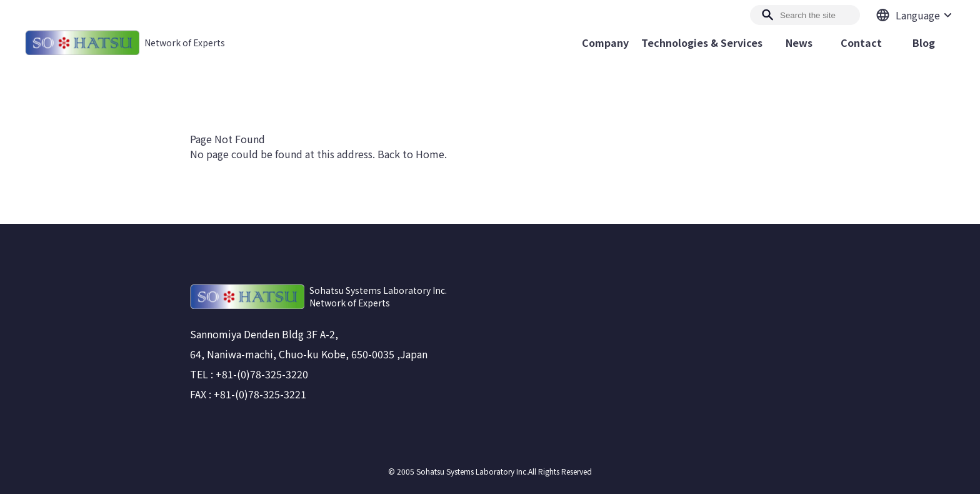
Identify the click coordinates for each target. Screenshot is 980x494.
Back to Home (411, 154)
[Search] (805, 15)
